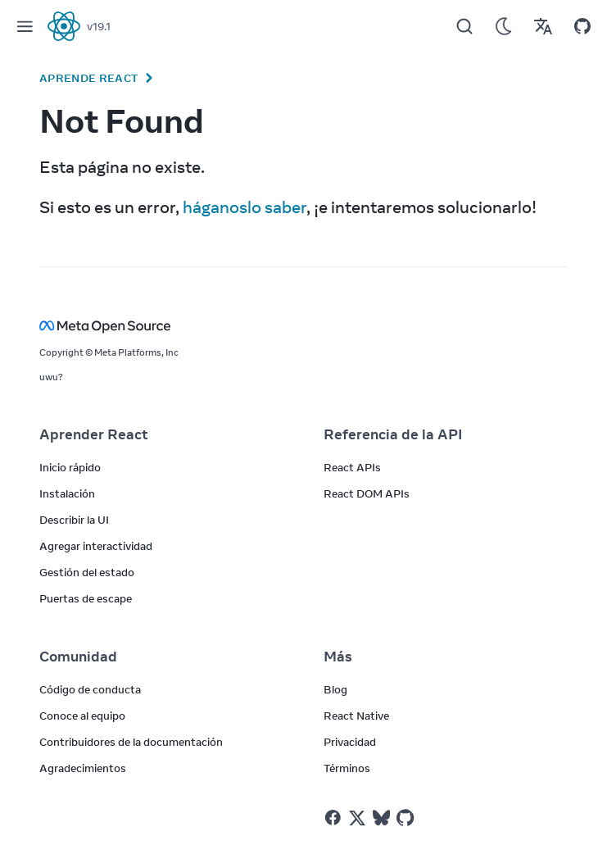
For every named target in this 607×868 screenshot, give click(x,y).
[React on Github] (407, 818)
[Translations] (543, 26)
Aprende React (88, 78)
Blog (335, 689)
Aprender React (94, 434)
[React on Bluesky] (381, 818)
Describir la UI (74, 520)
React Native (356, 716)
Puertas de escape (86, 598)
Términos (347, 768)
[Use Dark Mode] (504, 26)
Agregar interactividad (96, 546)
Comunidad (78, 657)
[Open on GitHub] (582, 26)
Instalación (67, 493)
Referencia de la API (393, 434)
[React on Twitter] (357, 818)
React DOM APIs (367, 493)
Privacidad (350, 742)
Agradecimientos (83, 768)
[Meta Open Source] (303, 326)
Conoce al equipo (82, 716)
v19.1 (99, 26)
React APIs (352, 467)
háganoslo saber (245, 207)
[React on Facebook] (333, 818)
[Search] (464, 26)
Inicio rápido (70, 467)
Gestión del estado (87, 572)
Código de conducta (90, 689)
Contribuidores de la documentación (131, 742)
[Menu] (25, 26)
